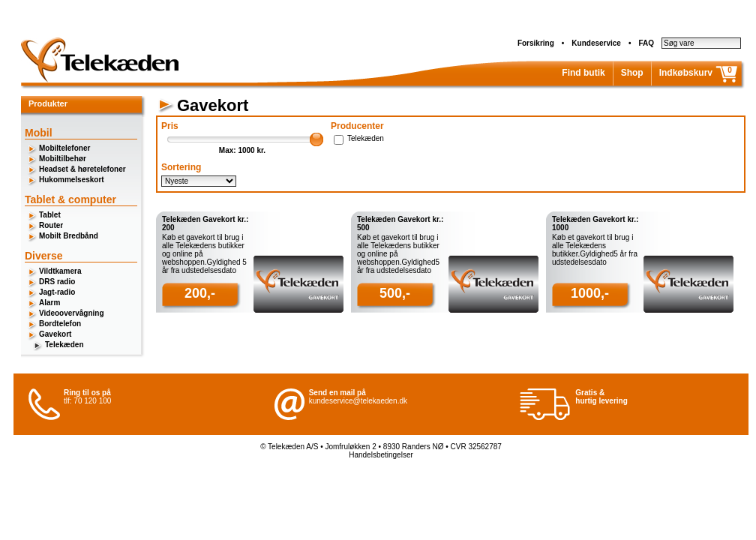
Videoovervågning (72, 313)
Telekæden (64, 345)
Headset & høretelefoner (82, 169)
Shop (632, 73)
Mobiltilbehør (63, 159)
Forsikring (536, 43)
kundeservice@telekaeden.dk (358, 401)
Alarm (49, 303)
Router (51, 225)
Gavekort (55, 334)
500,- (395, 293)
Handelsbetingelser (381, 455)
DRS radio (57, 282)
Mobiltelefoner (64, 148)
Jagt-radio (57, 292)
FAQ (646, 43)
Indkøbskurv (686, 73)
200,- (200, 293)
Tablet (50, 215)
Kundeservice (596, 43)
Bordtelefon (60, 324)
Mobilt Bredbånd (69, 236)
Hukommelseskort (72, 180)
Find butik (583, 73)
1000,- (590, 293)
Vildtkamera (60, 271)
